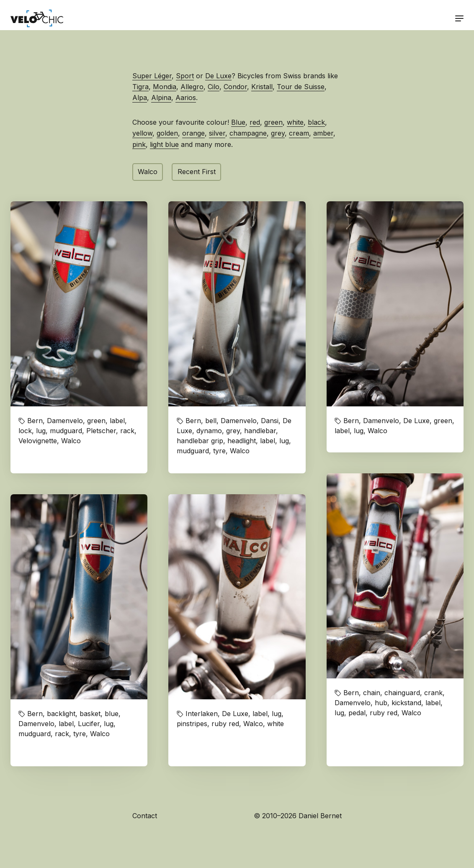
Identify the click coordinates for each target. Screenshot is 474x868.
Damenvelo (65, 421)
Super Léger (152, 76)
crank (433, 693)
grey (278, 133)
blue (112, 714)
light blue (164, 144)
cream (299, 133)
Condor (235, 87)
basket (90, 714)
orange (193, 133)
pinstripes (192, 724)
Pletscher (101, 431)
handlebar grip (200, 441)
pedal (357, 713)
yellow (142, 133)
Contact (145, 816)
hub (381, 703)
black (316, 122)
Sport (185, 76)
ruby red (384, 713)
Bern (35, 421)
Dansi (270, 421)
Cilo (214, 87)
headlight (242, 441)
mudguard (66, 431)
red (255, 122)
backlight (61, 714)
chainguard (402, 693)
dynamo (209, 431)
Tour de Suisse (301, 87)
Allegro (192, 87)
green (273, 122)
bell (211, 421)
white (295, 122)
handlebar (260, 431)
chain (372, 693)
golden (167, 133)
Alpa (140, 98)
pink (139, 144)
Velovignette (38, 441)
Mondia (165, 87)
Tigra (140, 87)
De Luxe (218, 76)
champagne (248, 133)
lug (41, 431)
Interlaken (202, 714)
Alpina (161, 98)
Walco (148, 172)
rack (127, 431)
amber (323, 133)
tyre (219, 451)
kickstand (406, 703)
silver (217, 133)
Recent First (197, 172)
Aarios (186, 98)
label (117, 421)
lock (25, 431)
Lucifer (89, 724)
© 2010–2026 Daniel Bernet (298, 816)
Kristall (262, 87)
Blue (238, 122)
